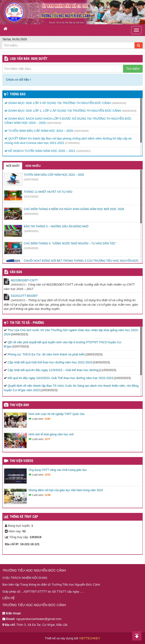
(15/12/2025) (31, 197)
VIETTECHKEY (90, 638)
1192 (47, 419)
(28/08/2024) (119, 103)
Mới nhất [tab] (13, 166)
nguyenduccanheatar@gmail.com (39, 619)
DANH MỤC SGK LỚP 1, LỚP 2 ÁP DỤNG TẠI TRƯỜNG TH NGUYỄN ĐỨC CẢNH (63, 111)
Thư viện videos (22, 461)
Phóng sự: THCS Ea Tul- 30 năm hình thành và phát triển (46, 354)
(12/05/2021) (83, 151)
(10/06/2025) (31, 231)
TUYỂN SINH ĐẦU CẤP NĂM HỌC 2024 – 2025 (39, 131)
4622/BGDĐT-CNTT (24, 280)
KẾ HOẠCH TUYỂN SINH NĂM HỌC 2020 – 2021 (40, 151)
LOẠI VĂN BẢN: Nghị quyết (29, 59)
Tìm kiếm (133, 69)
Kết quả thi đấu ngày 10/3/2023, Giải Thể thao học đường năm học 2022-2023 (60, 378)
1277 (47, 439)
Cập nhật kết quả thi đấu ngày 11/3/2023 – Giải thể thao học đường (53, 370)
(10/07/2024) (54, 123)
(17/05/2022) (72, 143)
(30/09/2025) (31, 214)
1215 (47, 475)
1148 (47, 495)
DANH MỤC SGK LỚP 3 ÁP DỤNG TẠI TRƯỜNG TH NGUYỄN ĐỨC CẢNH (58, 103)
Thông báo (18, 94)
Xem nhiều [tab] (33, 166)
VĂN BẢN (16, 272)
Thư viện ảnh (19, 405)
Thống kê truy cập (24, 517)
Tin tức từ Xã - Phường (27, 323)
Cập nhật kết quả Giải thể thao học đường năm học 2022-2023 (50, 362)
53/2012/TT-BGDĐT (24, 296)
